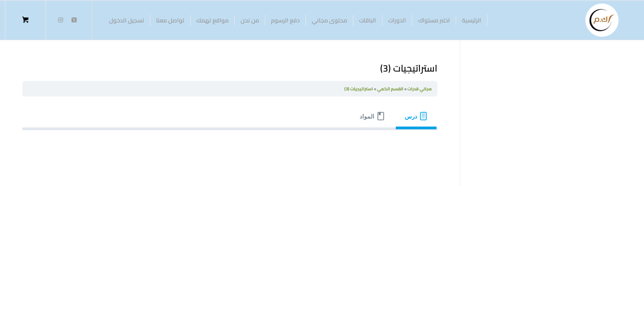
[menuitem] (472, 20)
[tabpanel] (230, 144)
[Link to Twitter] (74, 20)
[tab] (416, 117)
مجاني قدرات (419, 89)
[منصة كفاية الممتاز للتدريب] (602, 20)
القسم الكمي (390, 89)
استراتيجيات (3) (359, 89)
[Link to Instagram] (60, 20)
